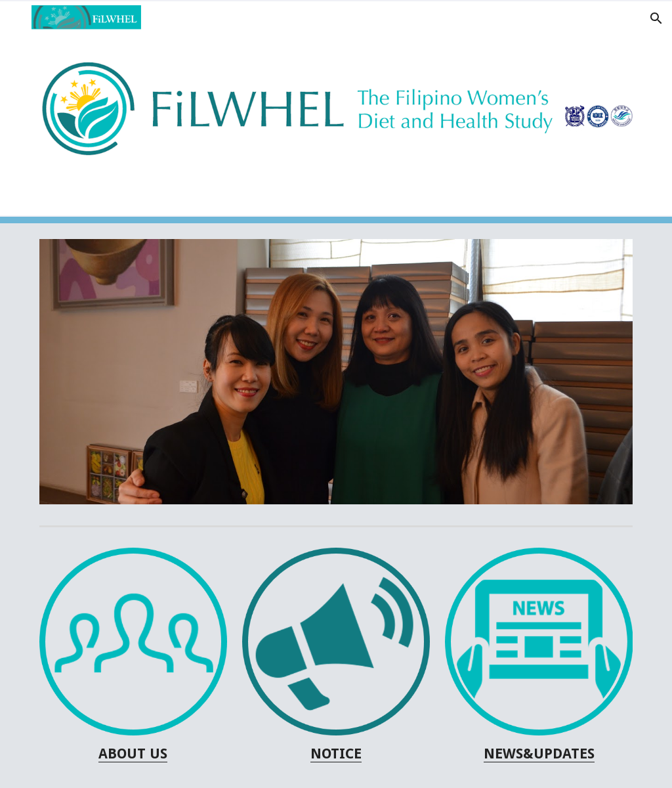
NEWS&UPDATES (539, 754)
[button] (16, 18)
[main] (133, 754)
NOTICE (336, 754)
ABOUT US (133, 754)
